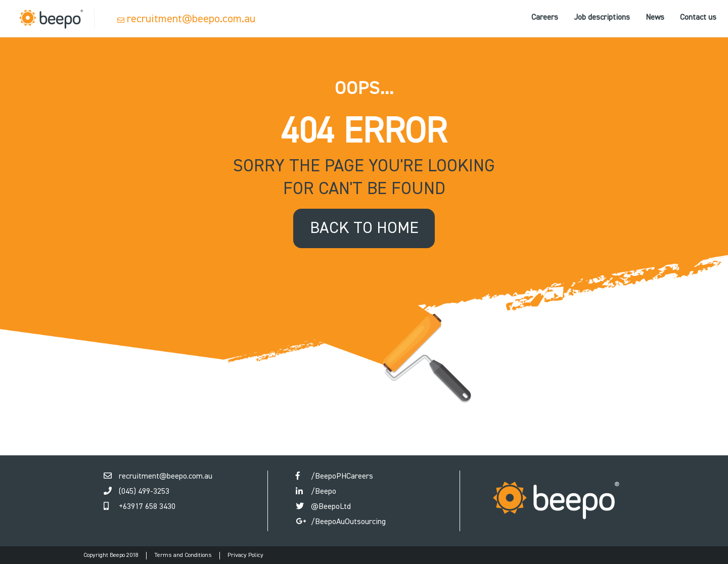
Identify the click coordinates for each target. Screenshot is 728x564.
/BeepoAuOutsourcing (348, 522)
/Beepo (324, 492)
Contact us (698, 18)
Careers (545, 18)
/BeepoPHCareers (342, 477)
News (655, 18)
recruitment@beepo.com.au (191, 19)
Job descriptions (602, 18)
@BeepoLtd (331, 507)
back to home (364, 228)
